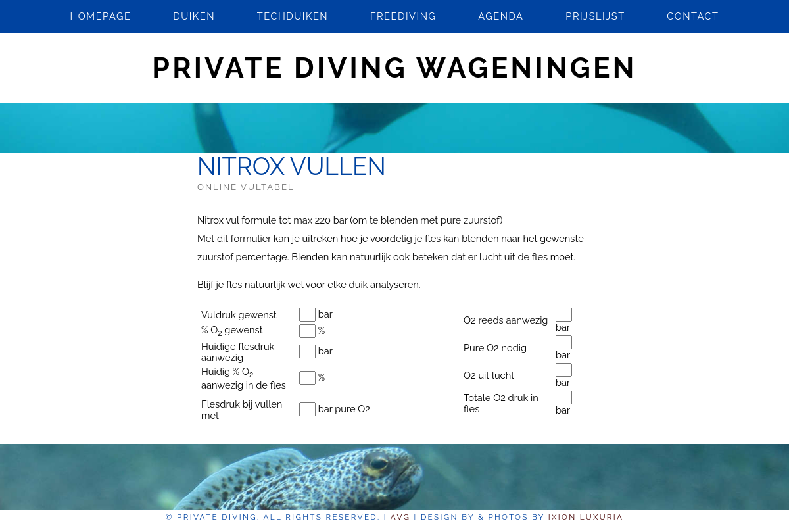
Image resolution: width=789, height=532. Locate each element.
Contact (693, 16)
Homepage (100, 16)
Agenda (501, 16)
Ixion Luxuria (586, 517)
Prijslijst (595, 16)
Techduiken (293, 16)
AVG (400, 517)
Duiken (194, 16)
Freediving (403, 16)
